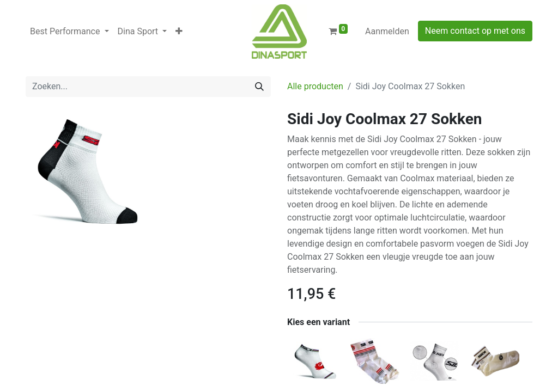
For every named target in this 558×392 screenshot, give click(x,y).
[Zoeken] (259, 87)
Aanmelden (387, 31)
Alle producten (315, 86)
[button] (179, 32)
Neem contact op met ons (475, 31)
